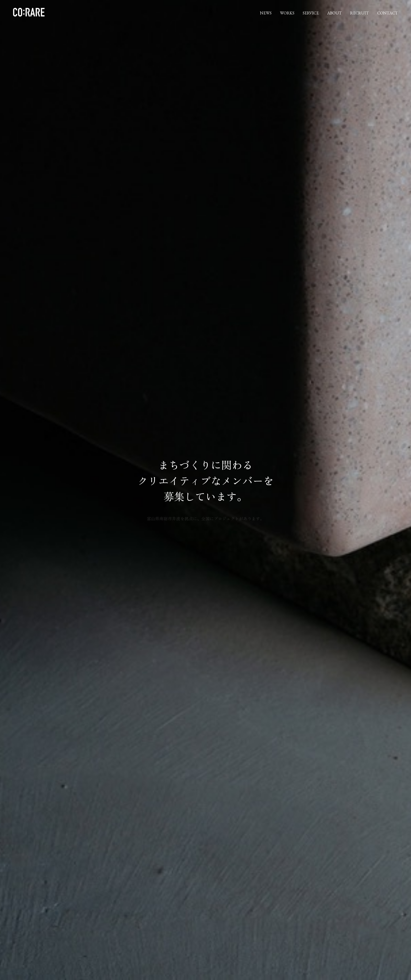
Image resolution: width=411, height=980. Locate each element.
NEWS (266, 13)
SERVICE (311, 13)
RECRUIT (359, 13)
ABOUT (334, 13)
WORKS (287, 13)
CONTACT (388, 13)
